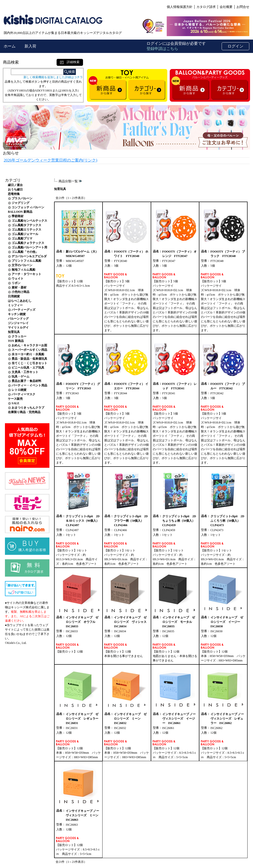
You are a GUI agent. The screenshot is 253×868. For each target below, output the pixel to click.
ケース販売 (15, 399)
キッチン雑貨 (17, 314)
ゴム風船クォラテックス (28, 243)
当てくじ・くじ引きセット (29, 363)
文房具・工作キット (25, 372)
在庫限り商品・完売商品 (24, 412)
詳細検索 (70, 62)
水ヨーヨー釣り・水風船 (28, 354)
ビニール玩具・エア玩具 (28, 368)
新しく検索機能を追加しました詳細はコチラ (53, 77)
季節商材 (18, 216)
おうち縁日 (15, 189)
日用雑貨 (14, 296)
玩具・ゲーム (21, 376)
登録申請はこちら (162, 49)
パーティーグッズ (23, 310)
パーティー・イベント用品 (29, 385)
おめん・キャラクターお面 (29, 345)
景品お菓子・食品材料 (26, 381)
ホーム (10, 46)
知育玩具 (14, 332)
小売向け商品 (21, 292)
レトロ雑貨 (19, 390)
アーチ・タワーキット (26, 274)
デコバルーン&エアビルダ (29, 256)
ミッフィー (15, 305)
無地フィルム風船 (23, 270)
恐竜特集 (14, 194)
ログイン (235, 46)
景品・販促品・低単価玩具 (29, 359)
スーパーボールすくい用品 (29, 350)
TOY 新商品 (16, 341)
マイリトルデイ (18, 328)
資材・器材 (19, 287)
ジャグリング (21, 203)
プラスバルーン (22, 198)
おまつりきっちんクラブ (28, 408)
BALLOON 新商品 (20, 212)
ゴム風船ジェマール (25, 234)
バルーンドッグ (18, 319)
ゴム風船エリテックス (26, 230)
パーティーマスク (23, 394)
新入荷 (30, 46)
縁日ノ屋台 (15, 185)
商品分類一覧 (68, 181)
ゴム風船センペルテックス (29, 221)
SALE (15, 403)
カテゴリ (13, 180)
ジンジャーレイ (18, 323)
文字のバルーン (22, 265)
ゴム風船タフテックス (26, 225)
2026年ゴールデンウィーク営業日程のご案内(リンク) (51, 160)
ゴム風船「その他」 (25, 252)
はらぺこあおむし (20, 301)
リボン (16, 283)
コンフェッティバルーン (28, 207)
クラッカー (19, 336)
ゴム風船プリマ (22, 238)
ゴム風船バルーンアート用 (29, 247)
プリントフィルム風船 (26, 261)
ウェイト (18, 279)
